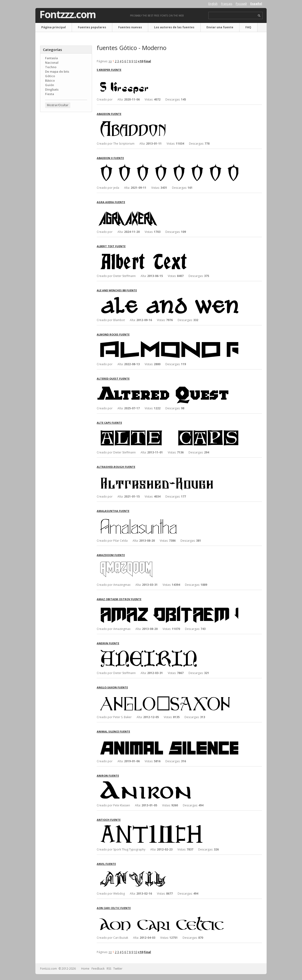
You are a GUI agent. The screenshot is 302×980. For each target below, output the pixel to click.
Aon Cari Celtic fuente (114, 908)
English (213, 4)
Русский (241, 4)
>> (110, 61)
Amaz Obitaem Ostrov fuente (119, 599)
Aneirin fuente (108, 643)
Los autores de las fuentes (174, 27)
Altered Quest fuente (113, 379)
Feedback (98, 969)
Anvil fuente (106, 864)
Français (227, 4)
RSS (109, 969)
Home (85, 969)
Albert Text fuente (111, 246)
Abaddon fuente (109, 114)
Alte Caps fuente (109, 423)
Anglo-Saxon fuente (112, 687)
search (259, 16)
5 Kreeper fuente (109, 70)
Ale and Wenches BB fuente (117, 290)
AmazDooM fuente (111, 555)
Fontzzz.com (68, 14)
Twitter (118, 969)
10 (135, 61)
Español (256, 4)
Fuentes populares (92, 27)
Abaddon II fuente (110, 158)
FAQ (248, 27)
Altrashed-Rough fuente (116, 467)
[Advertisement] (66, 191)
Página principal (54, 27)
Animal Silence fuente (113, 731)
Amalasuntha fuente (113, 511)
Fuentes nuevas (130, 27)
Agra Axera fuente (111, 202)
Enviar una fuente (220, 27)
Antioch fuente (109, 820)
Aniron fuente (108, 776)
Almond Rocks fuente (113, 334)
